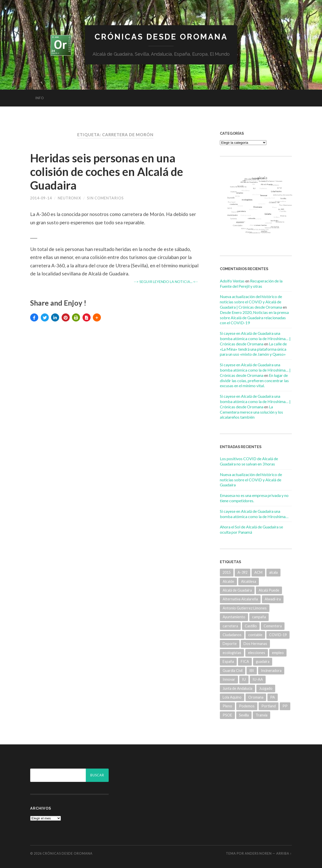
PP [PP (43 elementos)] (285, 706)
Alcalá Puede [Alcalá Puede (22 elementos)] (269, 590)
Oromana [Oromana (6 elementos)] (256, 697)
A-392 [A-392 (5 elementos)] (243, 572)
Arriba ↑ (284, 853)
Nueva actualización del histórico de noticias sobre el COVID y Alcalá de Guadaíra (251, 480)
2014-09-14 (41, 198)
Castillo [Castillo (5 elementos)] (251, 626)
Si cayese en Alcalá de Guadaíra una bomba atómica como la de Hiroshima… (254, 514)
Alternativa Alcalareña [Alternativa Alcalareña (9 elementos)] (240, 599)
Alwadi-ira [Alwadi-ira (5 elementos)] (273, 599)
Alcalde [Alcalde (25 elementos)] (228, 581)
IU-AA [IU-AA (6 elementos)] (258, 679)
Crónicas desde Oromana (161, 37)
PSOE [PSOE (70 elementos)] (227, 715)
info (40, 98)
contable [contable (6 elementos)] (255, 635)
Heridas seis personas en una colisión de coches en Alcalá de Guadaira (107, 172)
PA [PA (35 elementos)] (273, 697)
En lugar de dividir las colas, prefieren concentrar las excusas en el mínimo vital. (254, 381)
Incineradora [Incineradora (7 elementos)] (271, 671)
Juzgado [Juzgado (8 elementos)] (266, 688)
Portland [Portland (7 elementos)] (269, 706)
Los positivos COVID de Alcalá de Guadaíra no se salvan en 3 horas (249, 461)
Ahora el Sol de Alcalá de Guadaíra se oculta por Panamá (251, 529)
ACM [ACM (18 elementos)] (258, 572)
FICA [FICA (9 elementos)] (245, 661)
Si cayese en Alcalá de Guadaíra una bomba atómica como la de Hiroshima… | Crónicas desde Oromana (255, 338)
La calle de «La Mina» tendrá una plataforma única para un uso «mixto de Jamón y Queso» (253, 349)
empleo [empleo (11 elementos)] (278, 653)
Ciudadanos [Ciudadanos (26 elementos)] (232, 635)
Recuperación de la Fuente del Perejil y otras (251, 283)
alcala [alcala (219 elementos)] (273, 572)
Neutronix (69, 198)
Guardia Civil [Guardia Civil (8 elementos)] (233, 671)
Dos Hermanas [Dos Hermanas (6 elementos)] (255, 644)
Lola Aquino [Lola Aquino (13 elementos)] (232, 697)
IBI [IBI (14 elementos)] (252, 671)
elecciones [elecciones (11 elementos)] (257, 653)
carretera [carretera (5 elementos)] (230, 626)
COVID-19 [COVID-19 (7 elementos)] (278, 635)
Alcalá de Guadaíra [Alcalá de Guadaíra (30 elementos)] (237, 590)
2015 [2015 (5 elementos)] (227, 572)
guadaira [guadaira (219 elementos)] (263, 661)
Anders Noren (258, 853)
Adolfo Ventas (232, 281)
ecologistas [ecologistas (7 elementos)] (232, 653)
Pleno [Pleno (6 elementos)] (227, 706)
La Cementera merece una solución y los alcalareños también (251, 412)
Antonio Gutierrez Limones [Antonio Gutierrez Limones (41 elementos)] (245, 608)
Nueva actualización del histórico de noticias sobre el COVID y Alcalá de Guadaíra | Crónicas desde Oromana (251, 302)
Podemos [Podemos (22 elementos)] (247, 706)
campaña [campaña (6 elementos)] (259, 617)
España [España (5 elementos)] (228, 661)
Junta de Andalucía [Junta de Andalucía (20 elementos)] (237, 688)
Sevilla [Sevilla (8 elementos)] (244, 715)
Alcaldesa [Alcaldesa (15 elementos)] (249, 581)
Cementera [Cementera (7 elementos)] (273, 626)
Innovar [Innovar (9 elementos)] (229, 679)
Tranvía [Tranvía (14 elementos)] (261, 715)
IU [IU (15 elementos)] (244, 679)
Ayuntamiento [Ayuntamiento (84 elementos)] (234, 617)
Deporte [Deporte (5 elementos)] (230, 644)
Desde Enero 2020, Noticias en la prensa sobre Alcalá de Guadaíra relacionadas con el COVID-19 (254, 318)
